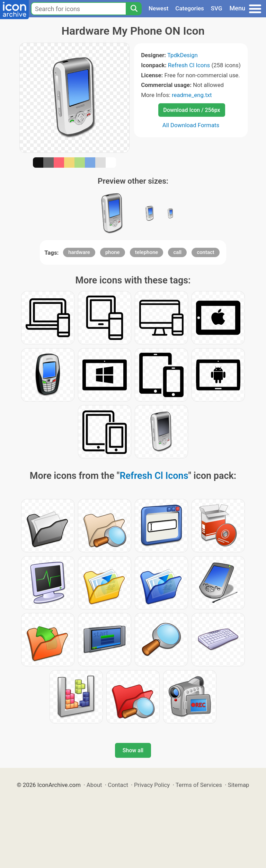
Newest (158, 8)
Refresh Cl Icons (189, 65)
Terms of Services (199, 785)
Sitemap (239, 785)
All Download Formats (191, 125)
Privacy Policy (152, 785)
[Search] (134, 9)
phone (113, 252)
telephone (147, 252)
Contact (118, 785)
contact (206, 252)
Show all (133, 750)
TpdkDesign (183, 55)
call (177, 252)
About (94, 785)
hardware (79, 252)
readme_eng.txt (192, 95)
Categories (190, 8)
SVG (217, 8)
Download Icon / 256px (192, 110)
